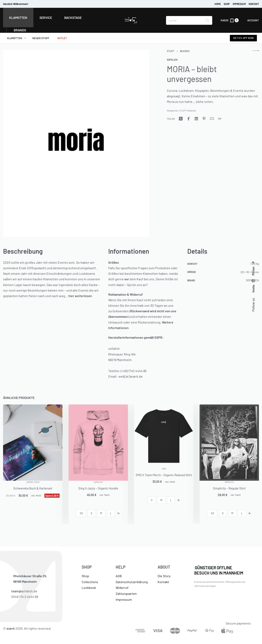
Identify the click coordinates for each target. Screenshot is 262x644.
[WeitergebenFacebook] (189, 119)
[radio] (81, 513)
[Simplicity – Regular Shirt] (229, 443)
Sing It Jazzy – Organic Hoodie (98, 494)
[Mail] (212, 119)
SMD (164, 475)
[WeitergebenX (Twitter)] (181, 119)
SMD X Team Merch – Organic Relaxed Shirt (164, 481)
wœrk (11, 628)
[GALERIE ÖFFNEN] (76, 143)
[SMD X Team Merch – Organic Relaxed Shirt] (164, 436)
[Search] (207, 20)
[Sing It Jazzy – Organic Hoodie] (98, 443)
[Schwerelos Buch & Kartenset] (33, 443)
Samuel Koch (33, 488)
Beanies (185, 51)
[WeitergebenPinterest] (204, 119)
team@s (17, 591)
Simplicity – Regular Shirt (229, 494)
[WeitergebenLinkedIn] (196, 119)
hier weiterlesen (80, 296)
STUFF (171, 51)
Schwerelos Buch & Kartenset (33, 494)
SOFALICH (98, 488)
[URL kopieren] (220, 119)
